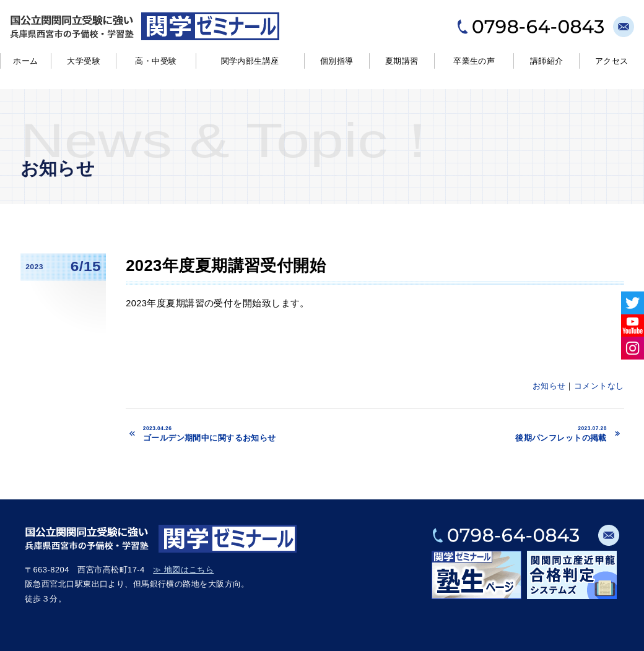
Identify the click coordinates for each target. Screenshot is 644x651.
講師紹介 (547, 61)
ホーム (25, 61)
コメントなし (599, 386)
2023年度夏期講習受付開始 (226, 265)
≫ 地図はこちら (183, 570)
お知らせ (549, 386)
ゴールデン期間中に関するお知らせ (267, 434)
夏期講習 (402, 61)
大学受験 (84, 61)
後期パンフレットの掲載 (504, 434)
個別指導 (337, 61)
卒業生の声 (474, 61)
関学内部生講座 (250, 61)
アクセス (612, 61)
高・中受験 (156, 61)
